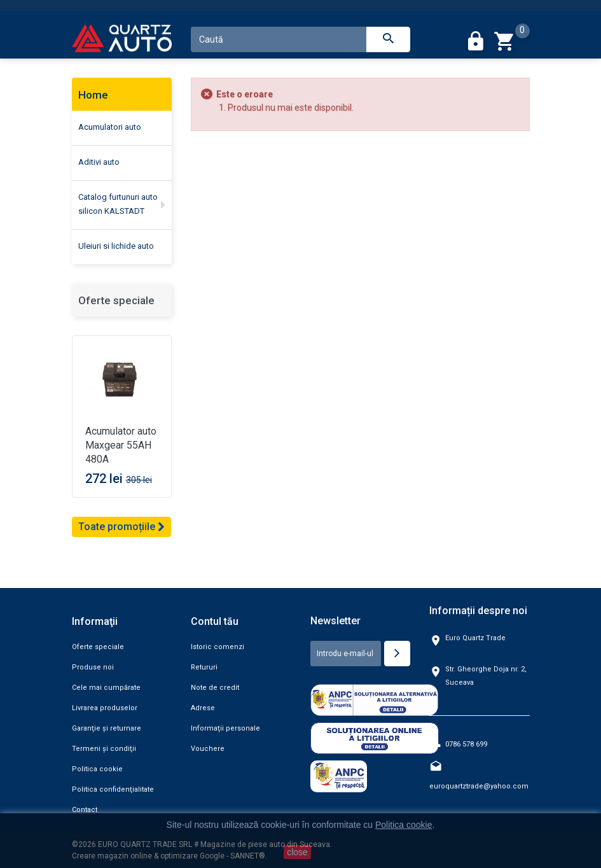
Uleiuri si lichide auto (116, 246)
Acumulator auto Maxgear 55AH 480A (121, 445)
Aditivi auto (99, 162)
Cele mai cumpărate (106, 688)
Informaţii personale (225, 728)
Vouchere (208, 749)
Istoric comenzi (218, 647)
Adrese (203, 708)
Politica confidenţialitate (113, 789)
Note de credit (215, 688)
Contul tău (215, 621)
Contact (85, 810)
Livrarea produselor (105, 708)
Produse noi (93, 667)
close (297, 852)
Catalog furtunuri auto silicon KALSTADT (118, 204)
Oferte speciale (116, 300)
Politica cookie (97, 769)
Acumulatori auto (110, 127)
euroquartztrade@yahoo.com (479, 786)
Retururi (204, 667)
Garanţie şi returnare (107, 728)
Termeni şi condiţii (104, 749)
